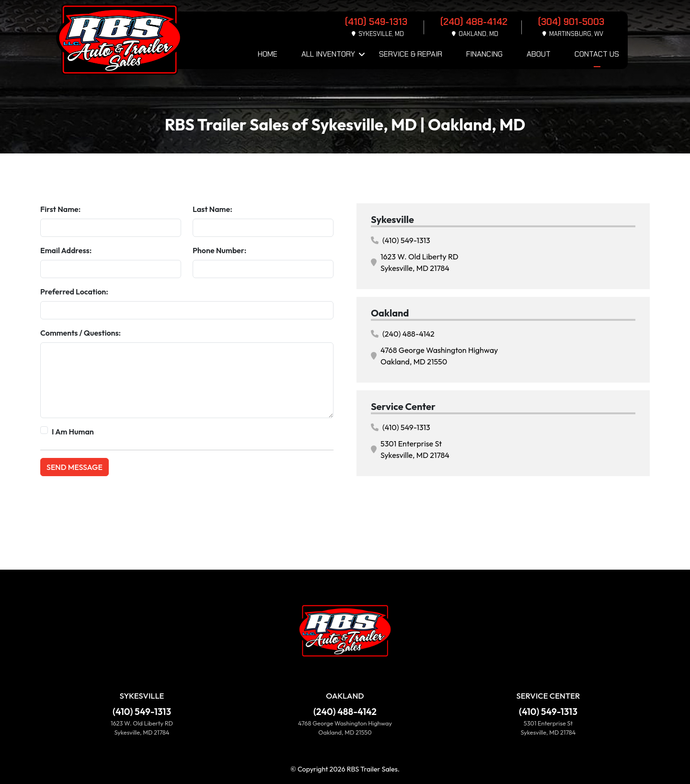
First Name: (60, 209)
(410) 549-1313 (401, 240)
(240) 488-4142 (403, 334)
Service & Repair (411, 54)
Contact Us (597, 54)
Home (268, 54)
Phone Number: (219, 250)
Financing (484, 54)
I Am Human (73, 432)
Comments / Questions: (80, 333)
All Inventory (328, 54)
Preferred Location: (74, 292)
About (539, 54)
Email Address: (66, 250)
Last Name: (213, 209)
